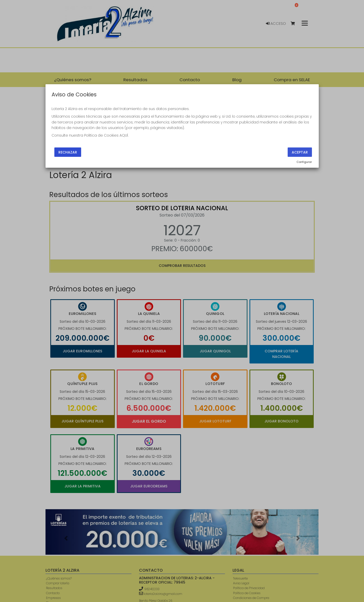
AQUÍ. (124, 135)
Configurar (304, 162)
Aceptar (300, 152)
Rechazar (68, 152)
